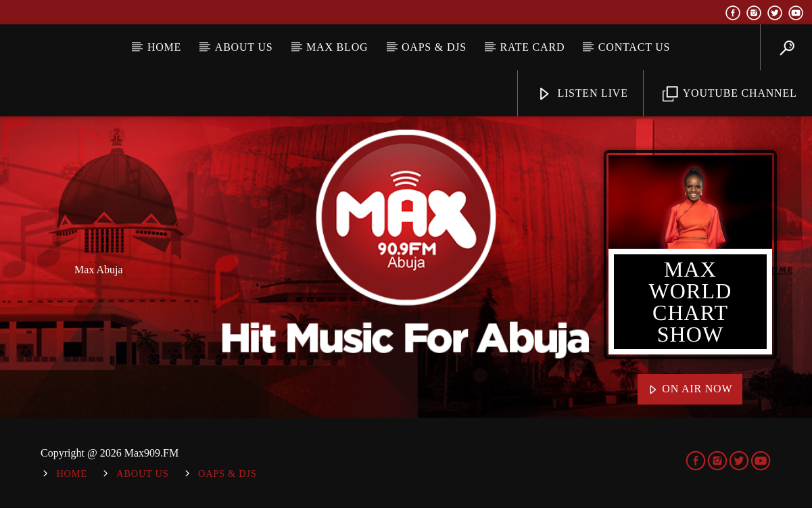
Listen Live (582, 94)
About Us (244, 47)
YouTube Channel (730, 94)
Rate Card (533, 47)
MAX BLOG (337, 47)
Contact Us (634, 47)
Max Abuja (99, 270)
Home (164, 47)
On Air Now (690, 390)
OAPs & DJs (434, 47)
